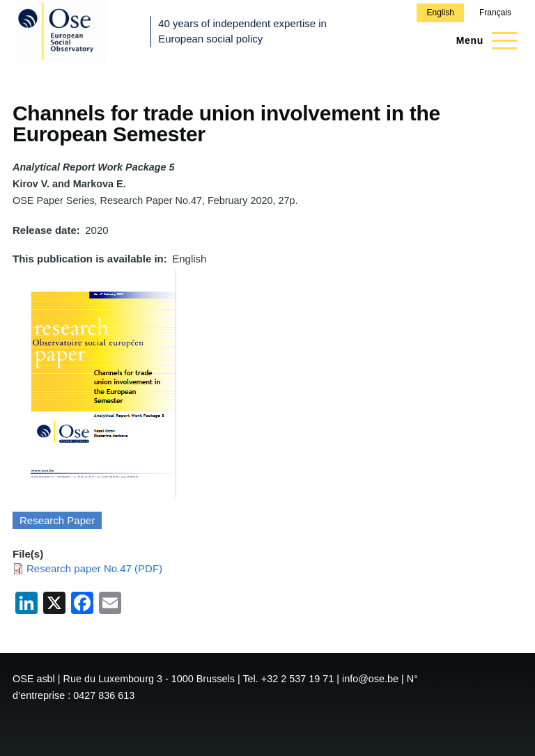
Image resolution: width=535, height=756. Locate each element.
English (440, 13)
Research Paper (57, 520)
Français (495, 13)
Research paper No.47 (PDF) (94, 568)
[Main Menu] (482, 40)
